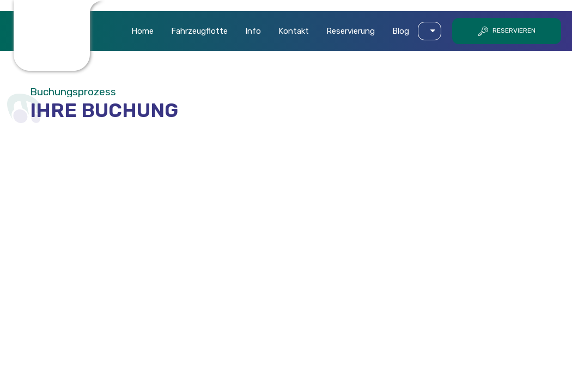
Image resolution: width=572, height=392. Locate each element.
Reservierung (351, 31)
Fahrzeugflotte (199, 31)
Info (253, 31)
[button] (430, 31)
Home (142, 31)
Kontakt (294, 31)
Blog (401, 31)
